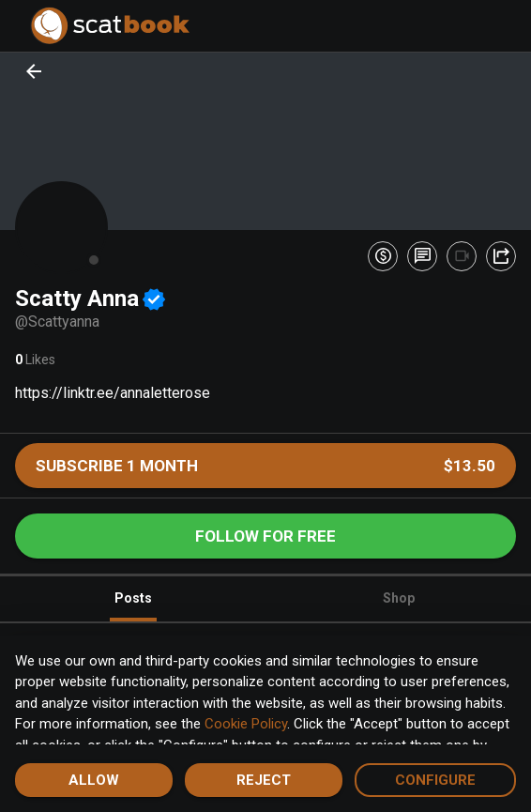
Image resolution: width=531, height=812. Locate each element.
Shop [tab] (399, 598)
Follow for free (265, 536)
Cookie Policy (246, 724)
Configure (435, 780)
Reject (264, 780)
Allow (94, 780)
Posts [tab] (133, 606)
